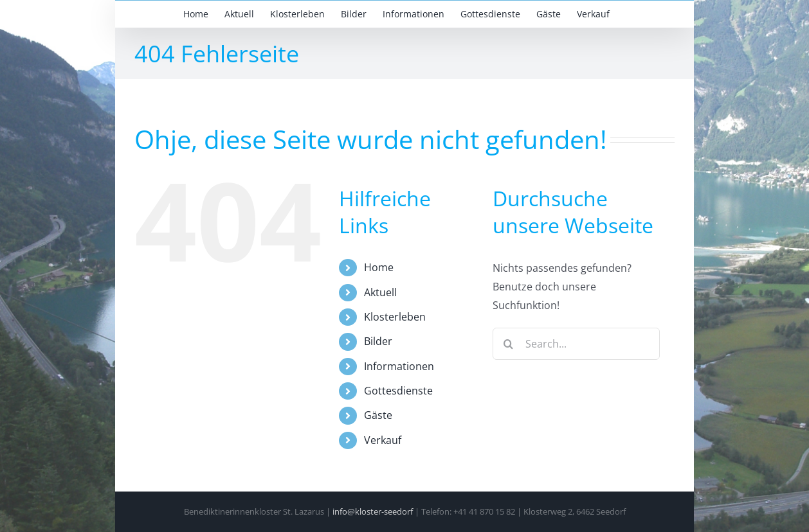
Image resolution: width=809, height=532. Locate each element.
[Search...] (576, 344)
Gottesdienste (398, 391)
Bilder (378, 341)
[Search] (509, 344)
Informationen (399, 366)
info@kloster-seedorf (373, 511)
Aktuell (380, 292)
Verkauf (383, 440)
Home (379, 267)
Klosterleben (395, 317)
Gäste (378, 415)
